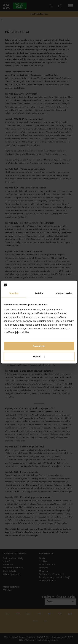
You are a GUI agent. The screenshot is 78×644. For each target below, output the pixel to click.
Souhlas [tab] (14, 293)
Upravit (39, 356)
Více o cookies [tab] (64, 293)
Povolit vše (39, 346)
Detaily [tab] (39, 293)
